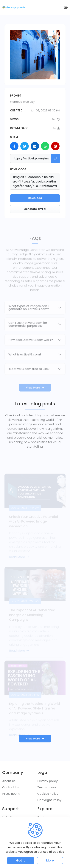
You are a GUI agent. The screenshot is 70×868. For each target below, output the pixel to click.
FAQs (41, 836)
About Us (9, 781)
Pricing (42, 824)
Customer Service (15, 824)
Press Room (11, 794)
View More (35, 739)
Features (44, 817)
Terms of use (47, 787)
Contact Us (11, 787)
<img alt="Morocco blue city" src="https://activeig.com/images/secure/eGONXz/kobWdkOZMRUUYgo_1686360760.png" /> (35, 182)
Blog (41, 830)
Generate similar (35, 209)
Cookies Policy (48, 794)
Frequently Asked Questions (15, 832)
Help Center (11, 817)
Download (35, 198)
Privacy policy (48, 781)
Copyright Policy (49, 800)
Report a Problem (15, 841)
